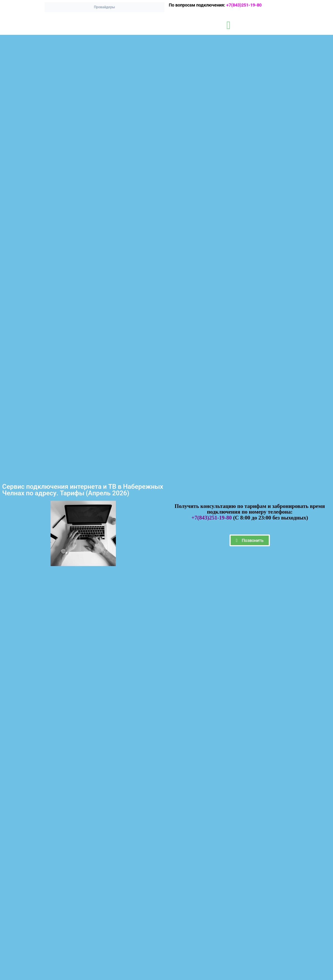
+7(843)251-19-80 (246, 5)
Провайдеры (104, 7)
